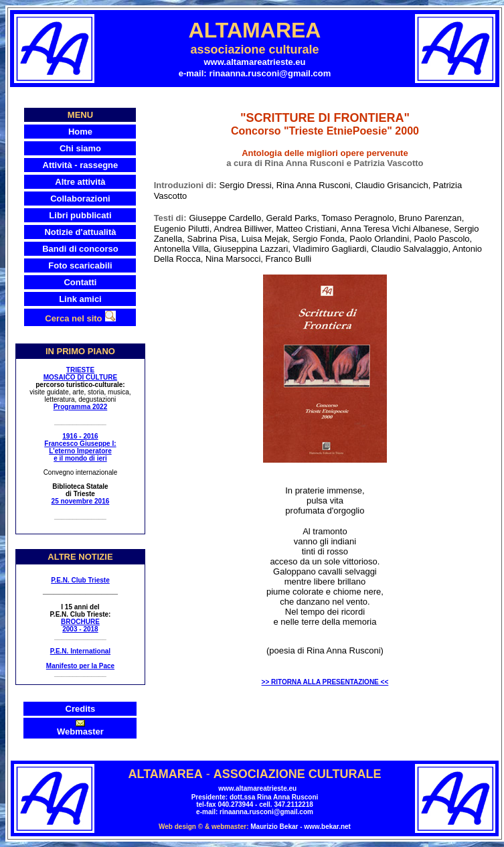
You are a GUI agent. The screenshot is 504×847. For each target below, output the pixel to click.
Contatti (80, 282)
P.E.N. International (80, 651)
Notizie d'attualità (80, 232)
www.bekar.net (327, 827)
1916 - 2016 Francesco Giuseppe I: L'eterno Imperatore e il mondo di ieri (80, 447)
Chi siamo (80, 148)
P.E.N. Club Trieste (80, 580)
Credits (81, 709)
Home (80, 132)
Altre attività (80, 182)
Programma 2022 (81, 407)
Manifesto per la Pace (80, 666)
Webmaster (80, 731)
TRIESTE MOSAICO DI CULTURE (80, 374)
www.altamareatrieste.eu (255, 62)
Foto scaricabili (80, 265)
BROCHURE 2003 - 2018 (80, 625)
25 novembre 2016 (81, 501)
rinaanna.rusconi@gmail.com (270, 73)
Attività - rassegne (81, 165)
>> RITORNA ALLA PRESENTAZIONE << (325, 682)
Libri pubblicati (80, 215)
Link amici (80, 299)
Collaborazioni (80, 199)
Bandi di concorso (80, 249)
